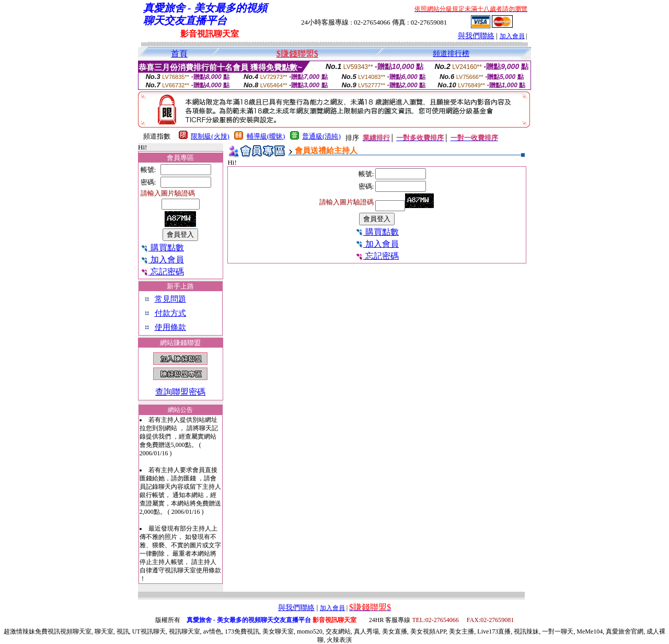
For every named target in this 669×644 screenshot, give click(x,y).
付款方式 (170, 313)
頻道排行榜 (451, 54)
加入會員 (512, 36)
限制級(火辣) (210, 136)
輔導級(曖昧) (266, 136)
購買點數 (162, 248)
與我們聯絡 (476, 36)
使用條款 (170, 327)
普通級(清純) (321, 136)
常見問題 (170, 299)
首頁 (179, 54)
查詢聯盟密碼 (180, 392)
